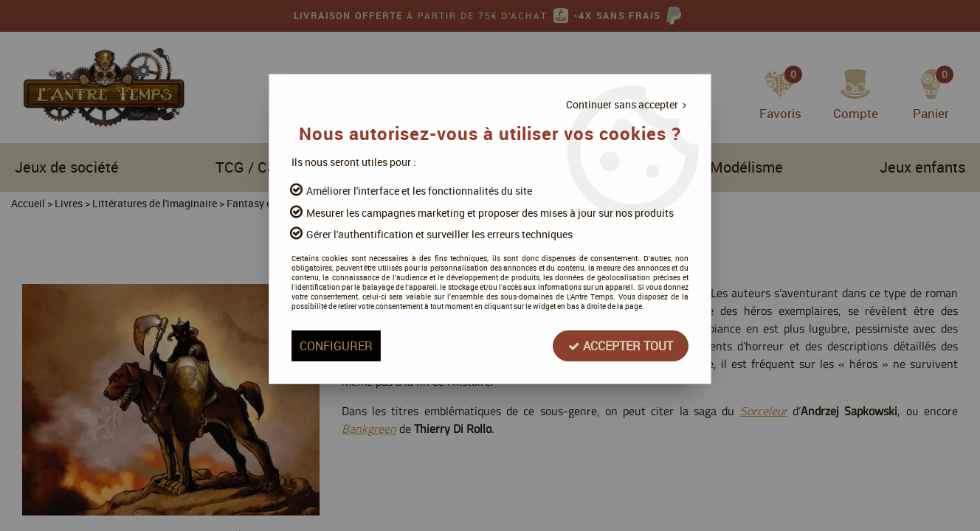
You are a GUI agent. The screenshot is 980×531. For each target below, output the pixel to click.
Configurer (336, 346)
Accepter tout (621, 346)
